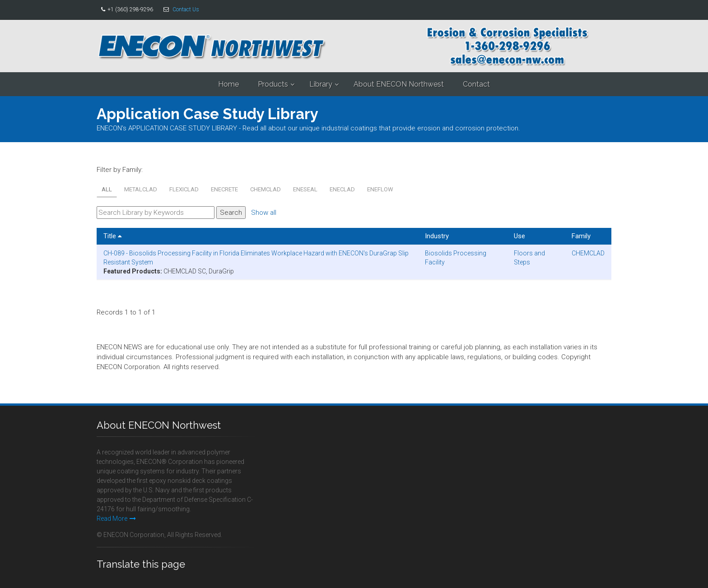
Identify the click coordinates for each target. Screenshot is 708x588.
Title (113, 236)
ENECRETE (224, 189)
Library (321, 84)
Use (519, 236)
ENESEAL (305, 189)
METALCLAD (141, 189)
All (107, 189)
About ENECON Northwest (399, 84)
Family (581, 236)
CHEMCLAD (265, 189)
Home (228, 84)
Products (273, 84)
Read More (116, 519)
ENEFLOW (380, 189)
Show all (264, 213)
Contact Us (186, 9)
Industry (437, 236)
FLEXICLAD (184, 189)
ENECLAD (342, 189)
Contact (476, 84)
